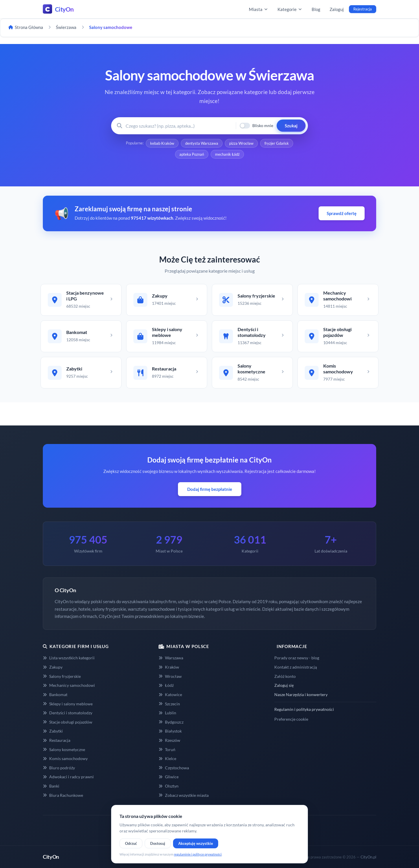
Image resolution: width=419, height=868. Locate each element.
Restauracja (57, 740)
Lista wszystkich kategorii (69, 658)
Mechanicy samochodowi (69, 685)
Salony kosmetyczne (64, 749)
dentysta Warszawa (202, 143)
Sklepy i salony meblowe (68, 704)
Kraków (169, 667)
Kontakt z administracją (296, 667)
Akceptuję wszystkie (196, 843)
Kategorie (290, 9)
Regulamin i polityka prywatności (304, 709)
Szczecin (169, 704)
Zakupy (53, 667)
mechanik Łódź (227, 154)
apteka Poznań (192, 154)
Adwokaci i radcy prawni (68, 777)
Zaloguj (337, 9)
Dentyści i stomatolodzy (68, 713)
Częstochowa (174, 768)
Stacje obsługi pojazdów (68, 722)
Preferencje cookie (291, 719)
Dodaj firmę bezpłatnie (210, 489)
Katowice (170, 694)
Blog (316, 9)
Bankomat (55, 694)
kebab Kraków (162, 143)
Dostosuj (158, 843)
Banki (51, 786)
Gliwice (169, 777)
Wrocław (170, 676)
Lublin (167, 713)
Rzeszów (169, 740)
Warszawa (171, 658)
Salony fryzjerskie (62, 676)
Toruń (167, 749)
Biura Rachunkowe (63, 795)
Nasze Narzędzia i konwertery (301, 694)
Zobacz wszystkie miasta (184, 795)
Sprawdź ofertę (342, 213)
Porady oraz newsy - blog (297, 658)
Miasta (259, 9)
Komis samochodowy (65, 758)
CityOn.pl (368, 857)
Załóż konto (285, 676)
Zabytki (53, 731)
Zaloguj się (284, 685)
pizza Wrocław (241, 143)
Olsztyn (169, 786)
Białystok (170, 731)
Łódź (166, 685)
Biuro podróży (59, 768)
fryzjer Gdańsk (277, 143)
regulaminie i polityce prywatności (198, 854)
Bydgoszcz (171, 722)
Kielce (167, 758)
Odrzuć (131, 843)
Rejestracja (363, 9)
